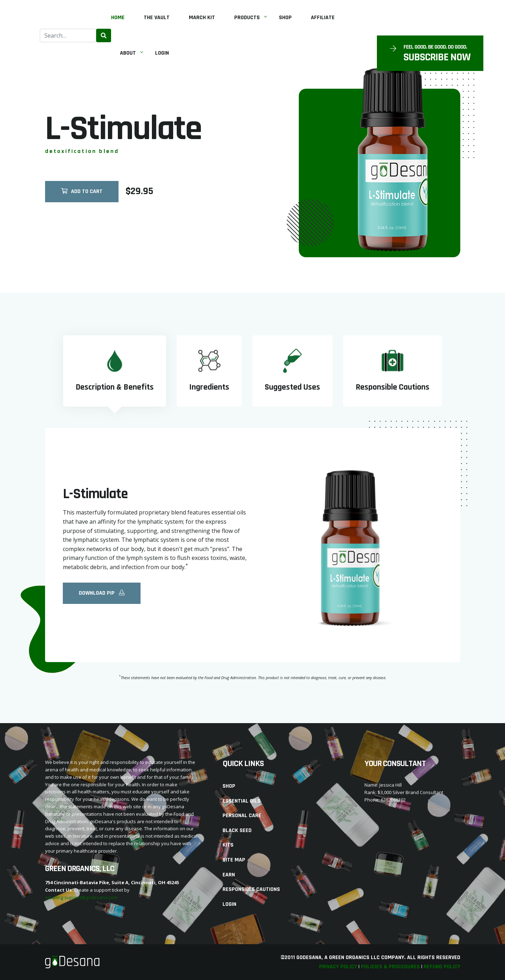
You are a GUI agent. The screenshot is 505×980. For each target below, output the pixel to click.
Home (118, 18)
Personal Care (242, 816)
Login (162, 53)
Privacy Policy (338, 967)
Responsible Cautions (251, 889)
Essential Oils (241, 801)
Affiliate (323, 18)
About (128, 53)
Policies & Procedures (390, 967)
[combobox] (68, 35)
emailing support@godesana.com (81, 897)
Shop (285, 18)
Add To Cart (82, 194)
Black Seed (237, 830)
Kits (228, 845)
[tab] (115, 371)
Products (247, 18)
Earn (229, 875)
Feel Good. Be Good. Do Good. (435, 47)
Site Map (234, 860)
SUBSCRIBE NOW (437, 57)
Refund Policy (442, 967)
